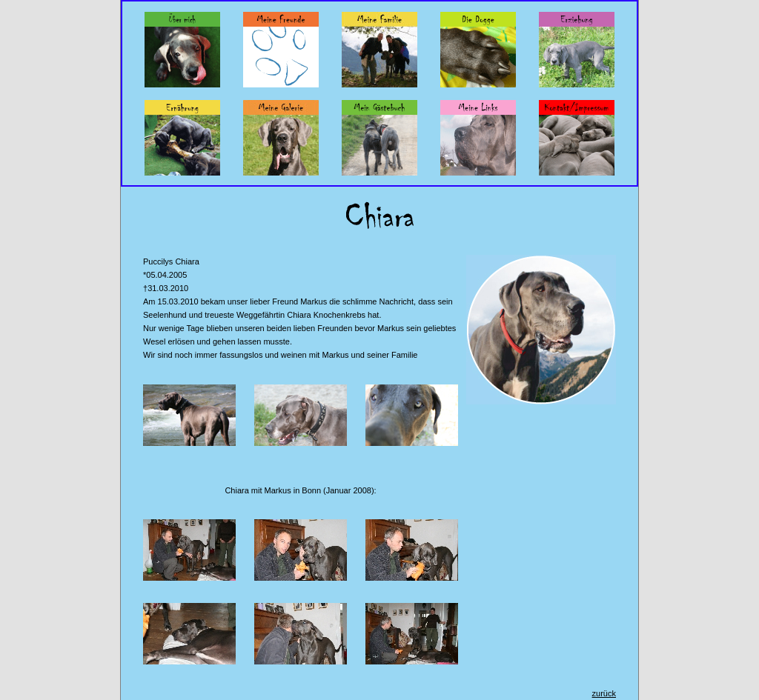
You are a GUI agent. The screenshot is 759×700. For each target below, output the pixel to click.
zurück (604, 693)
